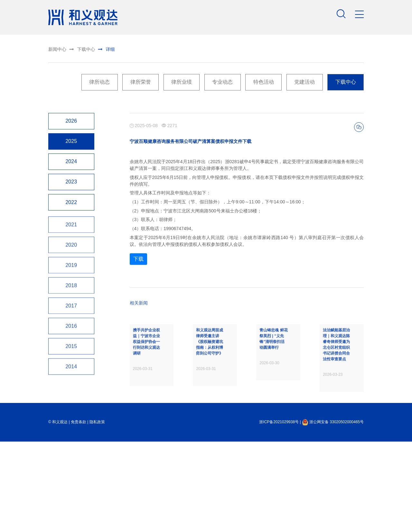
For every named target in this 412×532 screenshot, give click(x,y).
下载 (138, 289)
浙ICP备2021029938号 (279, 456)
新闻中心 (56, 49)
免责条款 (79, 456)
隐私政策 (97, 456)
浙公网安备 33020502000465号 (333, 456)
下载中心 (78, 49)
